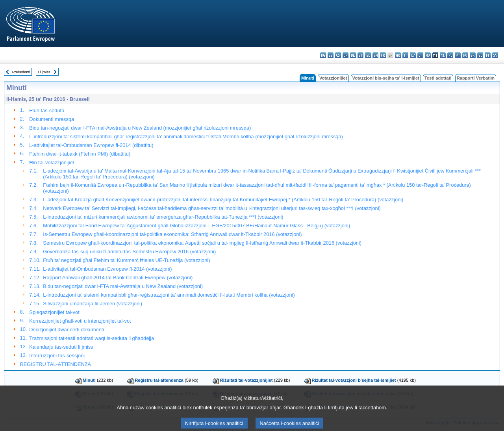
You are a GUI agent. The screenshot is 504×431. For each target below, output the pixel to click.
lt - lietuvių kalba (420, 55)
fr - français (383, 55)
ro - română (465, 55)
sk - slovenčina (473, 55)
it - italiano (405, 55)
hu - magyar (428, 55)
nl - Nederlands (443, 55)
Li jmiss (44, 72)
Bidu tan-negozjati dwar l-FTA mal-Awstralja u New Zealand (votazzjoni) (123, 286)
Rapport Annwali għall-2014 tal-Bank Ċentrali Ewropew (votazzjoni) (118, 278)
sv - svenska (495, 55)
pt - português (458, 55)
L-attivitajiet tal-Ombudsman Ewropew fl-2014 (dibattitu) (91, 145)
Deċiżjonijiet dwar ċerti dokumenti (67, 330)
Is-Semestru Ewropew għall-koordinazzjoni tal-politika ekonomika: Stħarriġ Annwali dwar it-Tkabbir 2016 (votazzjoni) (172, 234)
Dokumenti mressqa (52, 119)
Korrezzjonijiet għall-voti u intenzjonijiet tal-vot (80, 321)
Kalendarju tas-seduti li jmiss (61, 347)
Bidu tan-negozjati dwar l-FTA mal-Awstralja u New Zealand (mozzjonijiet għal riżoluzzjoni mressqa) (140, 128)
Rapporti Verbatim (476, 78)
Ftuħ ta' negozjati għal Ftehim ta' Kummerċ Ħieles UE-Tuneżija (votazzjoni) (126, 260)
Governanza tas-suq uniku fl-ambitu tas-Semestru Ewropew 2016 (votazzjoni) (129, 252)
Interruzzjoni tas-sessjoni (57, 356)
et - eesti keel (360, 55)
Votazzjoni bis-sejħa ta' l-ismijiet (386, 78)
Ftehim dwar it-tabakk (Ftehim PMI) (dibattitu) (80, 154)
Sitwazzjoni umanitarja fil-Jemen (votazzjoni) (93, 304)
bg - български (323, 55)
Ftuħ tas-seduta (47, 111)
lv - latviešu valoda (413, 55)
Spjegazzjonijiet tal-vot (54, 312)
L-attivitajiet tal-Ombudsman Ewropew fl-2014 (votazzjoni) (107, 269)
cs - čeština (338, 55)
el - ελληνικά (368, 55)
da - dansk (346, 55)
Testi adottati (438, 78)
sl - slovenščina (480, 55)
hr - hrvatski (398, 55)
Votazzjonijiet (333, 78)
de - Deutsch (353, 55)
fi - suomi (488, 55)
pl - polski (450, 55)
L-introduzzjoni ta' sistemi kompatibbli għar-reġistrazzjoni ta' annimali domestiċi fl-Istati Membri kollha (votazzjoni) (169, 295)
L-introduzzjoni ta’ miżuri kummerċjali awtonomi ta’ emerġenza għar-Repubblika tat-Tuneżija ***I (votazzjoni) (163, 217)
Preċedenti (21, 72)
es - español (331, 55)
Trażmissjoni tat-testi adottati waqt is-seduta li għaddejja (92, 338)
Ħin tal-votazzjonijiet (52, 163)
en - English (375, 55)
